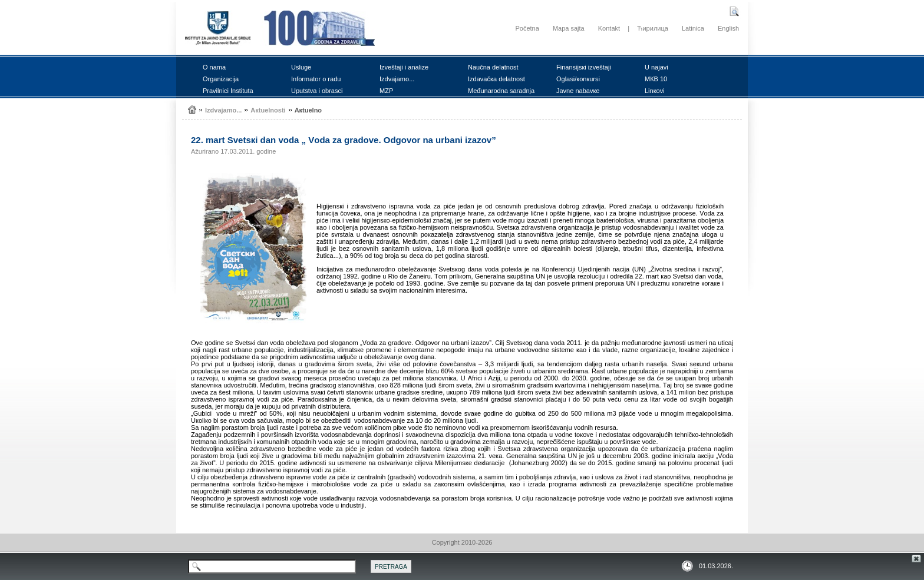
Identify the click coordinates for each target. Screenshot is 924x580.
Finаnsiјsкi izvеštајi (584, 67)
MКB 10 (656, 79)
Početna (527, 28)
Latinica (693, 28)
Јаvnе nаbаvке (578, 91)
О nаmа (214, 67)
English (728, 28)
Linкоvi (655, 91)
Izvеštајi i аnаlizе (404, 67)
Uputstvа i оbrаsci (317, 91)
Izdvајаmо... (397, 79)
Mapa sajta (569, 28)
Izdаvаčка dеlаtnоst (496, 79)
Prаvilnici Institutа (228, 91)
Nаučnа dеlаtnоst (493, 67)
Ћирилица (653, 28)
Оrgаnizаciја (221, 79)
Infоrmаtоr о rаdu (316, 79)
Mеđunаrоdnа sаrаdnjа (501, 91)
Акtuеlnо (308, 110)
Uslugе (301, 67)
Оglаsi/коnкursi (578, 79)
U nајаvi (656, 67)
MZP (386, 91)
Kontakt (609, 28)
